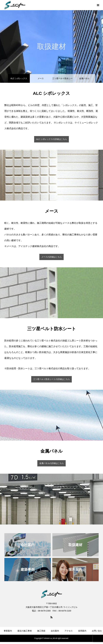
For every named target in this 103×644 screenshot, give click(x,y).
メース (41, 78)
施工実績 (41, 631)
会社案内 (55, 631)
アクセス (69, 631)
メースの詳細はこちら (52, 257)
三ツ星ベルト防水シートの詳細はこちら (52, 379)
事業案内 (8, 631)
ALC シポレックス (19, 78)
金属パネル (84, 78)
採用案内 (82, 631)
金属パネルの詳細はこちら (52, 463)
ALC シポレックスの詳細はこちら (51, 139)
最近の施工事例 (25, 631)
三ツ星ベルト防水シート (62, 80)
